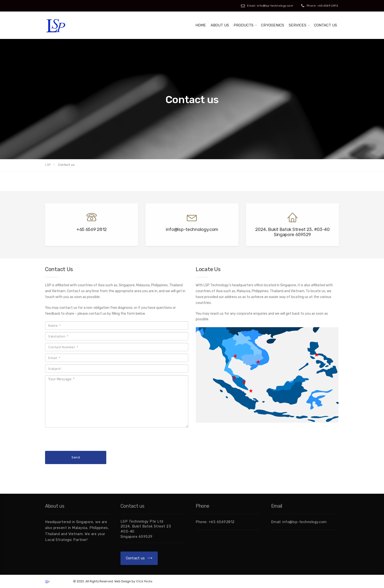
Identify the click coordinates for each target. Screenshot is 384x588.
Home (201, 25)
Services (298, 25)
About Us (220, 25)
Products (244, 25)
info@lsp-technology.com (305, 522)
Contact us (325, 25)
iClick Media (144, 581)
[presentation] (82, 440)
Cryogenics (273, 25)
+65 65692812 (222, 522)
